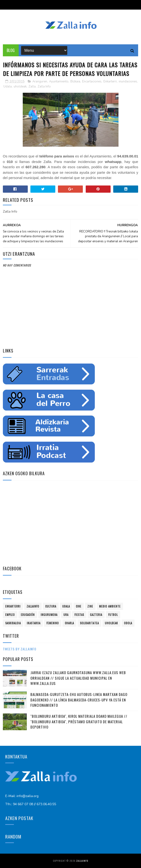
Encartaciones (92, 81)
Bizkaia (75, 81)
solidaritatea (89, 623)
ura (66, 615)
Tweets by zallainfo (20, 649)
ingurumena (49, 615)
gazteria (96, 615)
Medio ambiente (110, 606)
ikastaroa (34, 623)
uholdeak (20, 87)
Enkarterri (110, 81)
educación (28, 615)
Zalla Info (44, 87)
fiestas (79, 615)
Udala (8, 87)
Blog (11, 50)
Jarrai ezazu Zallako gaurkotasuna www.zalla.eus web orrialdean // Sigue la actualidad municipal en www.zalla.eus (78, 678)
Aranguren (40, 81)
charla (69, 623)
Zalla (32, 87)
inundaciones (128, 81)
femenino (53, 623)
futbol (113, 615)
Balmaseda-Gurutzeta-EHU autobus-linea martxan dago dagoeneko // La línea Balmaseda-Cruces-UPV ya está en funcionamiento (79, 700)
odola (128, 623)
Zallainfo (33, 606)
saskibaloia (13, 623)
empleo (10, 615)
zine (90, 606)
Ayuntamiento (59, 81)
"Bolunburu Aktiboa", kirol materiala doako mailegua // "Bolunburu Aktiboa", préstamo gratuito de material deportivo (79, 721)
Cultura (51, 606)
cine (79, 606)
